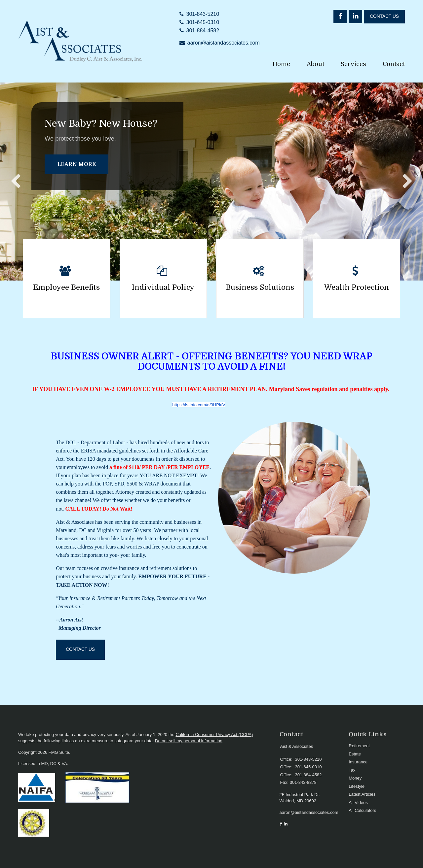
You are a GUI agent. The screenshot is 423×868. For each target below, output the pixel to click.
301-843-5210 (203, 14)
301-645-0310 (203, 22)
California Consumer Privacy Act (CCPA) (214, 734)
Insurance (358, 762)
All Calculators (362, 810)
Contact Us (384, 16)
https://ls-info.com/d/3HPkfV (199, 405)
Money (355, 778)
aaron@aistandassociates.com (224, 43)
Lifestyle (357, 786)
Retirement (359, 746)
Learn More (77, 164)
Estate (355, 754)
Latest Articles (362, 794)
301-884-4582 (203, 31)
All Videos (358, 802)
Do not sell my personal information (189, 741)
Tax (352, 770)
